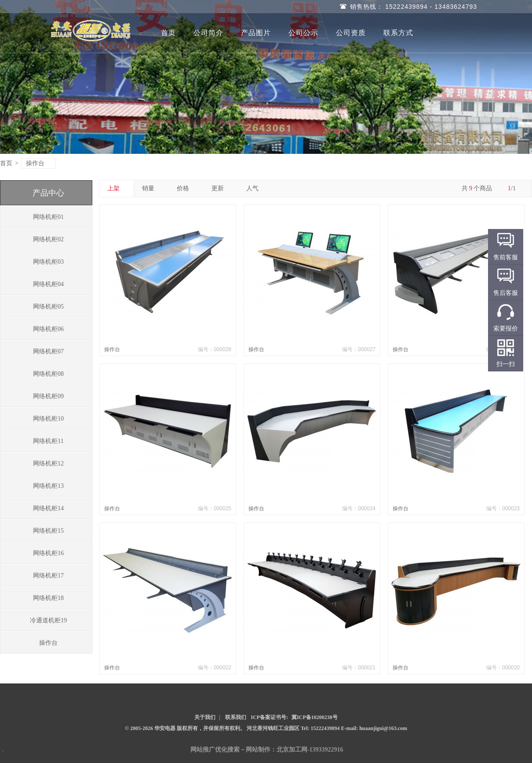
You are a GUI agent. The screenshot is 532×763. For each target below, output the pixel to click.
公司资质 (351, 33)
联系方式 (398, 33)
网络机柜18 (48, 598)
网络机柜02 (48, 239)
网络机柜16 (48, 553)
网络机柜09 (48, 396)
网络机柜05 (48, 307)
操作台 (39, 163)
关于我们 (205, 717)
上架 (117, 188)
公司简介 (208, 33)
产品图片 (256, 33)
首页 (168, 33)
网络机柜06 (48, 329)
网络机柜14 (48, 508)
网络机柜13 (48, 486)
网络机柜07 (48, 351)
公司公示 (303, 33)
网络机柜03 (48, 262)
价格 (186, 188)
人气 (256, 188)
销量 (151, 188)
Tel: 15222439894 (321, 728)
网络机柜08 (48, 374)
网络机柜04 (48, 284)
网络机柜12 (48, 463)
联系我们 (236, 717)
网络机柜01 (48, 217)
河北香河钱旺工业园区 (274, 728)
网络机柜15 (48, 531)
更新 (221, 188)
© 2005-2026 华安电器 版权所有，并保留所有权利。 (185, 728)
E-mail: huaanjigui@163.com (374, 728)
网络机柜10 (48, 419)
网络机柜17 (48, 576)
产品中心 (48, 193)
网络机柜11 (48, 441)
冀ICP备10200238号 (315, 717)
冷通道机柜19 (48, 620)
